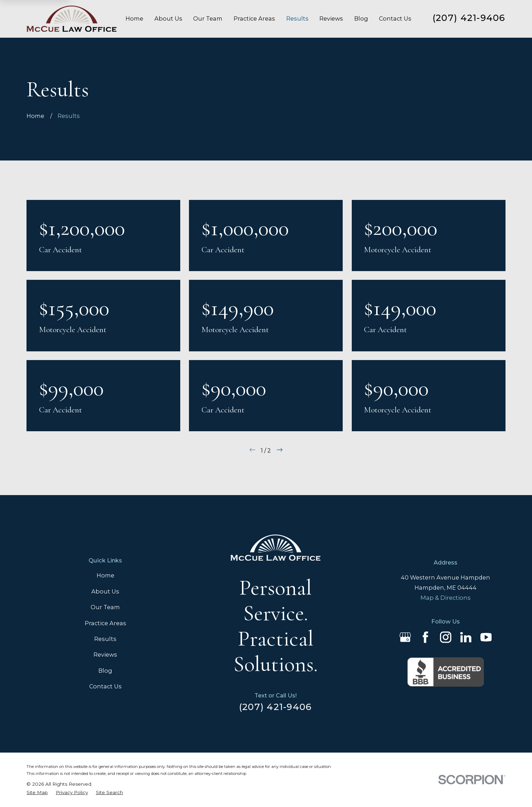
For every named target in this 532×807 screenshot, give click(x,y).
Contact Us (105, 686)
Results (105, 639)
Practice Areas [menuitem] (254, 18)
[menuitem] (37, 792)
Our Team (105, 607)
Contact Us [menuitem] (395, 18)
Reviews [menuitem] (331, 18)
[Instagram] (446, 637)
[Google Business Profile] (405, 637)
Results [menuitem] (297, 18)
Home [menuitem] (134, 18)
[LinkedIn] (466, 637)
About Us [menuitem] (168, 18)
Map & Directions (446, 598)
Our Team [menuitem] (208, 18)
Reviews (105, 655)
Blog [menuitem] (361, 18)
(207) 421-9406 (469, 18)
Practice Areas (105, 623)
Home (105, 575)
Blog (105, 671)
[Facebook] (425, 637)
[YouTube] (486, 637)
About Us (105, 591)
